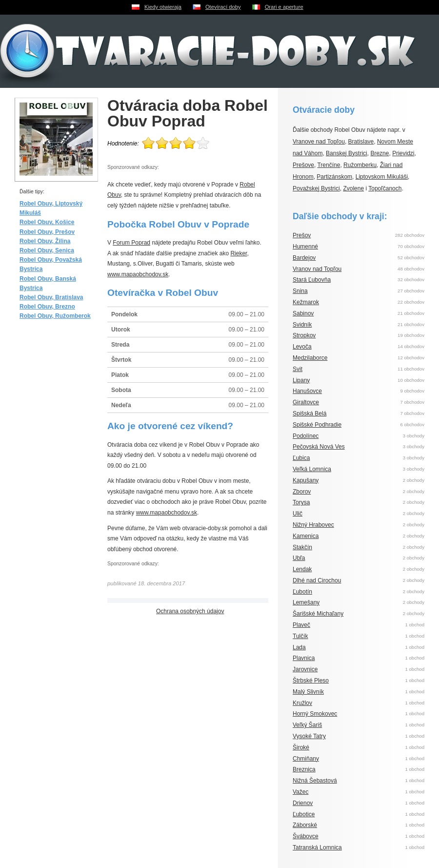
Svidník (302, 325)
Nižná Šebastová (315, 781)
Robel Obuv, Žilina (45, 241)
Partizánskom (334, 177)
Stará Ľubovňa (312, 280)
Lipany (301, 380)
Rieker (239, 253)
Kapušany (306, 480)
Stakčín (302, 547)
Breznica (304, 769)
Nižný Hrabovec (313, 525)
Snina (300, 291)
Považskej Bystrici (316, 188)
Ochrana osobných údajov (190, 611)
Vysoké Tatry (309, 736)
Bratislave (361, 142)
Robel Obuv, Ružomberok (55, 316)
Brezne (379, 153)
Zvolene (353, 188)
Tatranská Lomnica (317, 847)
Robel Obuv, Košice (47, 222)
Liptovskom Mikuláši (382, 177)
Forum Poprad (131, 243)
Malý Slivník (308, 692)
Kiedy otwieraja (163, 7)
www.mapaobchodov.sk (138, 274)
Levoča (302, 347)
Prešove (303, 165)
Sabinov (303, 313)
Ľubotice (304, 814)
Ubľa (299, 558)
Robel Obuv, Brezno (47, 307)
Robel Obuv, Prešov (47, 232)
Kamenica (306, 536)
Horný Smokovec (315, 714)
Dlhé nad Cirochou (317, 580)
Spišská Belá (309, 413)
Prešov (302, 235)
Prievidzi (403, 153)
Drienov (303, 803)
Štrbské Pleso (311, 681)
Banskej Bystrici (347, 153)
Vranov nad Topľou (317, 269)
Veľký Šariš (307, 725)
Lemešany (306, 602)
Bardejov (304, 258)
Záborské (305, 825)
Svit (298, 369)
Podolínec (306, 436)
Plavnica (304, 658)
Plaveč (301, 625)
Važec (300, 792)
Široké (301, 747)
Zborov (302, 492)
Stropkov (304, 335)
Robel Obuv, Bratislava (51, 297)
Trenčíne (329, 165)
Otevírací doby (223, 7)
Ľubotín (302, 592)
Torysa (301, 502)
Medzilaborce (310, 358)
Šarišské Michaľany (318, 614)
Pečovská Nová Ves (319, 447)
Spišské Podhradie (317, 425)
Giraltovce (306, 402)
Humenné (305, 247)
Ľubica (301, 458)
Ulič (298, 514)
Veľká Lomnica (312, 469)
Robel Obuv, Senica (47, 250)
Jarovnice (305, 669)
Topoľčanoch (385, 188)
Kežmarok (306, 302)
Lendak (302, 569)
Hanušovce (307, 391)
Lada (299, 647)
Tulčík (300, 636)
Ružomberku (360, 165)
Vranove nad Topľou (319, 142)
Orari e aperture (284, 7)
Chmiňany (306, 759)
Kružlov (302, 703)
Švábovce (306, 836)
